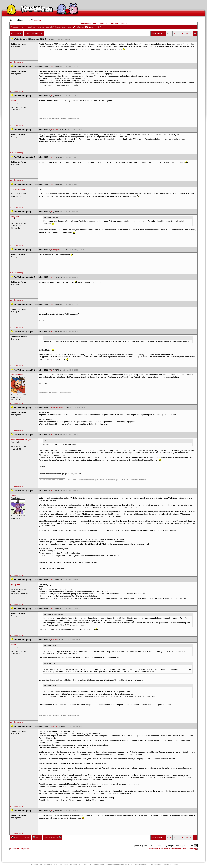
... (178, 34)
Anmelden (36, 20)
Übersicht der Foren (88, 23)
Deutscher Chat (36, 865)
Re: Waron (54, 130)
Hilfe (112, 23)
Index (37, 837)
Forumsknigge (121, 23)
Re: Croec (54, 640)
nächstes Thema (53, 837)
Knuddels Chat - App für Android (56, 865)
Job (175, 865)
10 (182, 34)
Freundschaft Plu (113, 865)
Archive (41, 27)
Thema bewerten (34, 34)
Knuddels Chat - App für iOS (81, 865)
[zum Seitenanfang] (17, 62)
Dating (130, 865)
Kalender (104, 23)
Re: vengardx (55, 250)
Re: (52, 66)
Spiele (123, 865)
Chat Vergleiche (156, 865)
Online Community (141, 865)
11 (187, 34)
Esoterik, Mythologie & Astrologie (59, 27)
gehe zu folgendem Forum (143, 846)
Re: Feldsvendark (57, 408)
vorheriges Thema (20, 837)
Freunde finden (99, 865)
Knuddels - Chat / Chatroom (171, 849)
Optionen (17, 34)
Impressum (167, 865)
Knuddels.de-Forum (18, 27)
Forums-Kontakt (154, 849)
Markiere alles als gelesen (20, 849)
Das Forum (32, 27)
